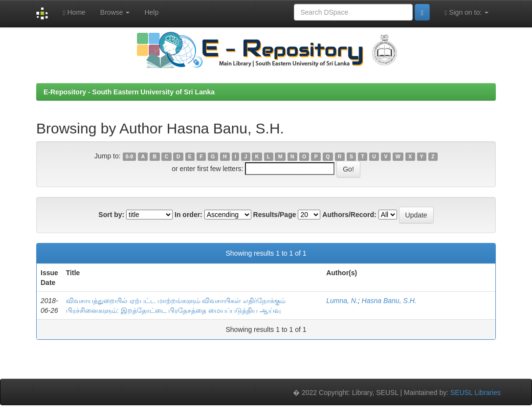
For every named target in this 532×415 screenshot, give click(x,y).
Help (151, 12)
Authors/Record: (349, 215)
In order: (188, 215)
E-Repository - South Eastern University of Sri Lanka (129, 92)
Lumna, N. (342, 301)
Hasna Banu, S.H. (389, 301)
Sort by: (111, 215)
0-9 (129, 156)
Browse (115, 12)
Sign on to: (466, 12)
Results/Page (275, 215)
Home (74, 12)
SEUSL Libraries (476, 393)
